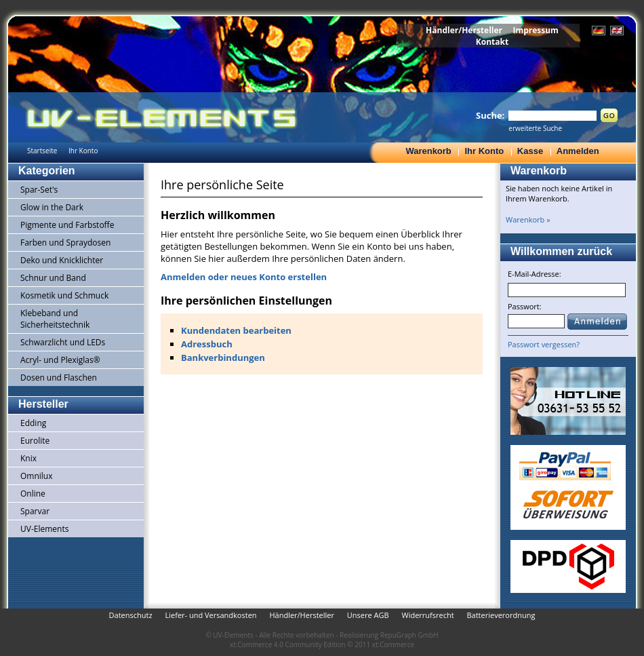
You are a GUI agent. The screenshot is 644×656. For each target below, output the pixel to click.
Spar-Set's (39, 190)
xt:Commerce (393, 644)
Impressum (536, 30)
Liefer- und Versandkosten (210, 615)
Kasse (530, 151)
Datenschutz (131, 615)
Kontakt (492, 42)
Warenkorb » (528, 219)
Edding (33, 423)
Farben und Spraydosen (65, 243)
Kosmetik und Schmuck (64, 295)
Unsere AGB (368, 615)
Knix (28, 458)
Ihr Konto (484, 151)
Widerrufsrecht (427, 615)
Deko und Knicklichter (62, 260)
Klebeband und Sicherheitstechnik (55, 319)
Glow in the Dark (52, 207)
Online (33, 494)
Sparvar (35, 511)
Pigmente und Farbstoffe (67, 225)
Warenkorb (428, 151)
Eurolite (35, 441)
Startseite (42, 151)
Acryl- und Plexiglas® (60, 360)
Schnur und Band (53, 278)
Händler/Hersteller (464, 30)
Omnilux (37, 476)
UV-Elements (44, 529)
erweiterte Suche (535, 128)
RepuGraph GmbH (409, 635)
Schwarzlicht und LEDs (63, 342)
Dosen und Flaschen (59, 378)
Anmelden (578, 151)
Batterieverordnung (501, 615)
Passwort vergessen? (544, 344)
